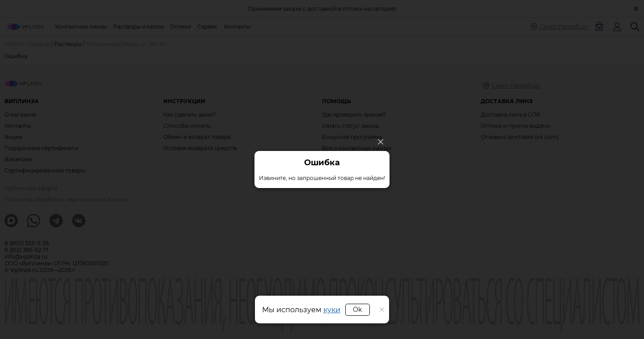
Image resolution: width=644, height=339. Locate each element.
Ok (357, 310)
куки (332, 310)
